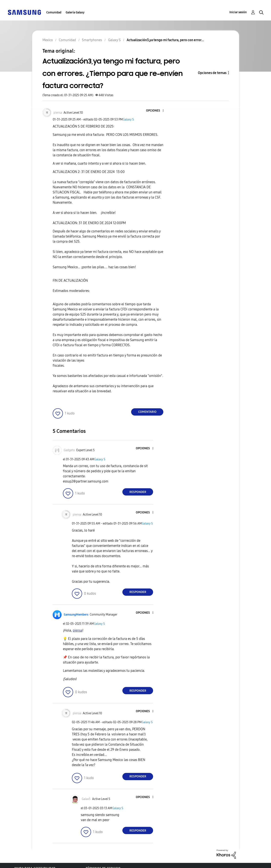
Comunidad (54, 12)
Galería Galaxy (75, 12)
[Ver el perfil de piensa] (58, 113)
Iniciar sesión (238, 12)
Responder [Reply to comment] (138, 492)
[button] (156, 111)
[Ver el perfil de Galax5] (86, 799)
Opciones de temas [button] (212, 73)
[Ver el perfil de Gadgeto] (69, 450)
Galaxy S (128, 120)
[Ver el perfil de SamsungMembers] (76, 615)
